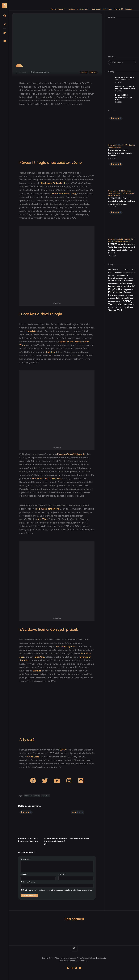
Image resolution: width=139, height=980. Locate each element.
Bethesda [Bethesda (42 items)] (116, 273)
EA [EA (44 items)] (127, 275)
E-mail (62, 874)
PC (124, 145)
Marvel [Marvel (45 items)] (123, 281)
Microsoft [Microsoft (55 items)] (129, 281)
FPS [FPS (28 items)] (109, 281)
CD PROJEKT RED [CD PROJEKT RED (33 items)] (120, 275)
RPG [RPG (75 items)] (125, 295)
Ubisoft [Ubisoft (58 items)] (127, 305)
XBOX (119, 147)
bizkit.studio (101, 958)
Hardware (92, 9)
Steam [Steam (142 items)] (131, 298)
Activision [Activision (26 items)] (120, 270)
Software (103, 9)
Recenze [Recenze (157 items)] (113, 295)
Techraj (37, 796)
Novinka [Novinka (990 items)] (114, 286)
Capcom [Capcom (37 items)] (111, 275)
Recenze (113, 147)
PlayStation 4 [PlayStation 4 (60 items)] (129, 290)
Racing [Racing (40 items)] (129, 293)
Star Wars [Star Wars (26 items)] (124, 298)
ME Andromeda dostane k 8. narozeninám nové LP (55, 841)
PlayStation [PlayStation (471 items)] (116, 289)
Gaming (67, 9)
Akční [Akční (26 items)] (134, 270)
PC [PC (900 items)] (134, 286)
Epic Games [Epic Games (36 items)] (123, 278)
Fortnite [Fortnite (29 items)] (130, 278)
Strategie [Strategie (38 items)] (112, 302)
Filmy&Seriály (79, 9)
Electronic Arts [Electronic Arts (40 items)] (113, 278)
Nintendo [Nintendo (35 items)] (116, 284)
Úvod (49, 9)
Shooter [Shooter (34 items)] (131, 295)
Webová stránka (28, 882)
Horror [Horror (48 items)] (113, 281)
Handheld (119, 191)
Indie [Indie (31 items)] (118, 281)
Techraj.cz (46, 796)
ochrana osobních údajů (78, 961)
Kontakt (125, 9)
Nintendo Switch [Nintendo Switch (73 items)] (127, 283)
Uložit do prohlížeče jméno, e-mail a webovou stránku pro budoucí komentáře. (57, 890)
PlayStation (130, 145)
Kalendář (114, 9)
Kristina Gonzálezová (41, 72)
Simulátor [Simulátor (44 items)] (112, 298)
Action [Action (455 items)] (112, 269)
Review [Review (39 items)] (120, 295)
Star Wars (28, 796)
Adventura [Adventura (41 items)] (128, 270)
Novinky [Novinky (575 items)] (126, 286)
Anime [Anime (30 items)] (110, 273)
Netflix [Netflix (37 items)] (110, 284)
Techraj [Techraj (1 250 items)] (127, 301)
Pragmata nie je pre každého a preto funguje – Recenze (121, 153)
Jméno (24, 874)
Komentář (25, 859)
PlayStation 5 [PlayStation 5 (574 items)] (117, 292)
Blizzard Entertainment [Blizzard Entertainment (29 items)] (128, 273)
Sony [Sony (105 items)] (118, 298)
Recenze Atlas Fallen (80, 839)
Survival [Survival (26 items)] (118, 302)
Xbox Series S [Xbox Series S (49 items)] (121, 308)
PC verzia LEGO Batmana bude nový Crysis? (123, 97)
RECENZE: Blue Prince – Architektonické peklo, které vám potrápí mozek (122, 201)
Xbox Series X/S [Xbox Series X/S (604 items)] (121, 309)
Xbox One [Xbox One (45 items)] (112, 308)
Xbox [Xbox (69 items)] (132, 305)
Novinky (57, 9)
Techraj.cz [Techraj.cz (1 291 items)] (116, 304)
